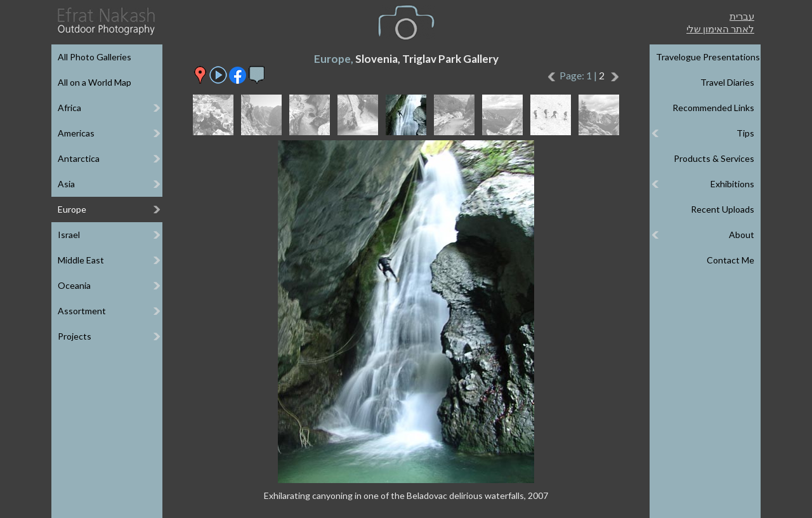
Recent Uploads (723, 209)
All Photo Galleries (95, 57)
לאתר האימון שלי (720, 29)
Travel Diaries (727, 82)
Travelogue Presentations (708, 57)
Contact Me (730, 260)
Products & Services (714, 158)
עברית (742, 16)
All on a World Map (95, 82)
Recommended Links (713, 108)
